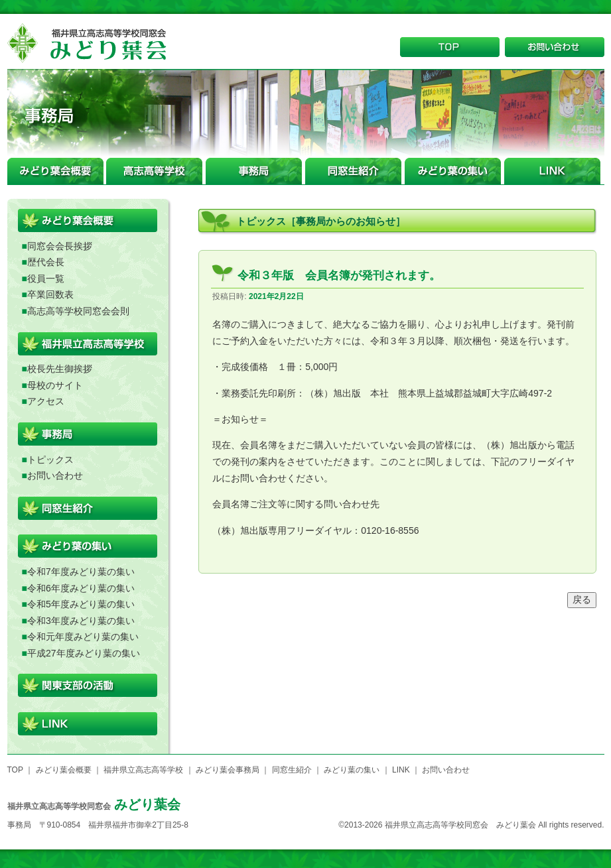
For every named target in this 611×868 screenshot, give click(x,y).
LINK (401, 770)
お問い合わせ (55, 475)
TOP (15, 770)
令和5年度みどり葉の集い (81, 604)
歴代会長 (46, 262)
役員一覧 (46, 279)
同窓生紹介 (292, 770)
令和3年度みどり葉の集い (81, 621)
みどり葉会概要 (64, 770)
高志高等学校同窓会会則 (78, 311)
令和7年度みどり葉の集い (81, 572)
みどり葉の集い (352, 770)
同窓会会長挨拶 (60, 246)
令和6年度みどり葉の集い (81, 588)
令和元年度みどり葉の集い (83, 637)
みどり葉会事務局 (228, 770)
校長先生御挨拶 (60, 369)
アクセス (46, 401)
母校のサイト (55, 385)
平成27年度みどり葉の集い (84, 653)
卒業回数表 (50, 294)
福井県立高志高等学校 (143, 770)
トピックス (50, 460)
